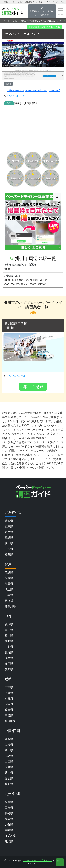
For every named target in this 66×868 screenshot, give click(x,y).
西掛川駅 (34, 280)
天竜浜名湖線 (12, 276)
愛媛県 (9, 778)
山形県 (9, 549)
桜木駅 (44, 280)
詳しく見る (33, 387)
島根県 (9, 745)
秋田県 (9, 543)
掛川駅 (7, 269)
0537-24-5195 (16, 96)
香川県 (9, 773)
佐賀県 (9, 808)
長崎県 (9, 813)
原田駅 (41, 284)
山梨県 (9, 647)
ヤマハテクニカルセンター (24, 34)
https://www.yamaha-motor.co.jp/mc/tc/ (34, 90)
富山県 (9, 630)
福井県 (9, 641)
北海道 (9, 521)
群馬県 (9, 584)
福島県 (9, 554)
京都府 (9, 698)
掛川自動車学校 (16, 323)
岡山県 (9, 750)
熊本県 (9, 819)
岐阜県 (9, 658)
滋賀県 (9, 693)
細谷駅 (24, 284)
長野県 (9, 652)
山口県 (9, 761)
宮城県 (9, 538)
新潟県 (9, 624)
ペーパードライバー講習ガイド (16, 21)
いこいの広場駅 (12, 284)
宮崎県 (9, 830)
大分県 (9, 824)
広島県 (9, 756)
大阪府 (9, 704)
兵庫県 (9, 710)
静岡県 (34, 21)
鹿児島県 (10, 836)
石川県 (9, 635)
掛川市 (8, 84)
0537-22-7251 (16, 376)
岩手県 (9, 532)
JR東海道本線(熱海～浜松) (20, 265)
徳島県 (9, 767)
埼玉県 (9, 589)
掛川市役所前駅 (20, 280)
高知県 (9, 784)
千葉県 (9, 595)
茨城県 (9, 572)
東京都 (9, 601)
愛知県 (9, 669)
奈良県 (9, 715)
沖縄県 (9, 841)
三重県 (9, 687)
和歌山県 (10, 721)
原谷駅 (33, 284)
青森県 (9, 526)
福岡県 (9, 802)
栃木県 (9, 578)
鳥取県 (9, 739)
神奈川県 (10, 606)
